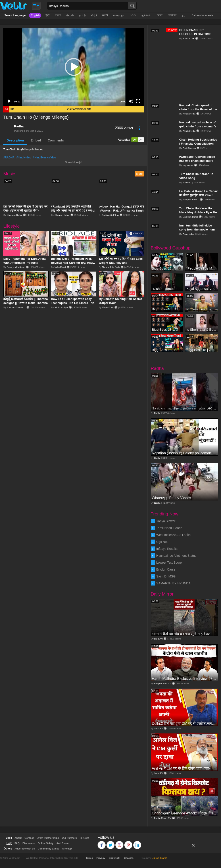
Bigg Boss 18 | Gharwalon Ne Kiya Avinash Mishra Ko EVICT (201, 350)
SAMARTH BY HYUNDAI (174, 583)
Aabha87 (187, 182)
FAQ (17, 843)
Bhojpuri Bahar (15, 215)
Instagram (120, 843)
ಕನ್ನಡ (94, 15)
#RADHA (9, 158)
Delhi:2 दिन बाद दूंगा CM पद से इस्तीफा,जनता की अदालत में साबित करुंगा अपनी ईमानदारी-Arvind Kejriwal (184, 724)
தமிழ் (82, 15)
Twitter (111, 843)
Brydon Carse (166, 569)
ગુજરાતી (146, 15)
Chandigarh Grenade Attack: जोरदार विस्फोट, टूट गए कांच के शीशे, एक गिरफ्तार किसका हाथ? (184, 813)
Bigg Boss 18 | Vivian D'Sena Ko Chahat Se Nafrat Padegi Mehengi (167, 268)
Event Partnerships (48, 838)
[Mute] (131, 101)
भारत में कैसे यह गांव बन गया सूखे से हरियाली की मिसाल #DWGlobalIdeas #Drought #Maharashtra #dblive (184, 634)
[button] (74, 67)
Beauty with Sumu (16, 267)
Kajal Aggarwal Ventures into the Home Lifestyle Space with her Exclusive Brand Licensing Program (201, 289)
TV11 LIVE (189, 38)
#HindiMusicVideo (45, 158)
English (35, 15)
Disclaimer (29, 843)
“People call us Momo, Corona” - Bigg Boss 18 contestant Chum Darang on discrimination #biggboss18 (201, 268)
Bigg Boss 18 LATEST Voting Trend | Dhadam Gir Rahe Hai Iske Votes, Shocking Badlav (167, 309)
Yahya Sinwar (166, 521)
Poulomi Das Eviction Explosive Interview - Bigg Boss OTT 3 (201, 309)
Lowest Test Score (169, 563)
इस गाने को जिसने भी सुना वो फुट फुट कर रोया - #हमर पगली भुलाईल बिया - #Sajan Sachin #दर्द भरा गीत (25, 211)
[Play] (9, 101)
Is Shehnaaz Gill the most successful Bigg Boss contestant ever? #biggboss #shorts (201, 329)
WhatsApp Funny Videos (171, 498)
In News (84, 838)
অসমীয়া (172, 15)
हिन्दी (47, 15)
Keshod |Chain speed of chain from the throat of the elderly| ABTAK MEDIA (198, 109)
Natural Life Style (111, 267)
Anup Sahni (188, 234)
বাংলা (58, 15)
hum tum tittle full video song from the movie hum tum (197, 229)
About (18, 838)
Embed (36, 140)
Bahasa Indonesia (202, 15)
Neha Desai (60, 267)
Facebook (102, 843)
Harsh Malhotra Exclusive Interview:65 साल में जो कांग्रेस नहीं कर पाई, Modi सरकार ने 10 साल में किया (184, 679)
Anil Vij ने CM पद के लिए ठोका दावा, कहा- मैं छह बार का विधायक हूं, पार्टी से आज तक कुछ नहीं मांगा (184, 768)
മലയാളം (119, 15)
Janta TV (159, 728)
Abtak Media (189, 114)
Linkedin (137, 843)
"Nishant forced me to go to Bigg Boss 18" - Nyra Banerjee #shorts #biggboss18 (167, 289)
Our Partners (69, 838)
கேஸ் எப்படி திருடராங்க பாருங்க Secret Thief (184, 408)
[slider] (70, 101)
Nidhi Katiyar (61, 307)
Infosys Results (167, 549)
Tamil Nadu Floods (169, 528)
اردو (184, 15)
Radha (19, 126)
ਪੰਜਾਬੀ (159, 15)
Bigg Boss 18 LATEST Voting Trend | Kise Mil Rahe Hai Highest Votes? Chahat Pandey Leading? (167, 329)
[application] (74, 67)
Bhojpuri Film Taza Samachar (198, 199)
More (139, 174)
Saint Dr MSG (166, 576)
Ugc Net (162, 542)
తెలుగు (70, 15)
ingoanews (188, 165)
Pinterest (128, 843)
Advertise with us (25, 849)
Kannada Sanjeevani (17, 307)
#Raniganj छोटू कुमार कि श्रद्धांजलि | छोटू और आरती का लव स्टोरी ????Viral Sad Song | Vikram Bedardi (73, 211)
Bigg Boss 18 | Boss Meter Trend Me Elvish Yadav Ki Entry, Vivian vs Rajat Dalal (167, 350)
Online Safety (46, 843)
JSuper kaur (108, 307)
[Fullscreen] (138, 101)
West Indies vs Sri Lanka (173, 535)
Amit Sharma (189, 148)
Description (15, 140)
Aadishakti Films (110, 215)
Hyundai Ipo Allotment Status (176, 556)
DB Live (158, 639)
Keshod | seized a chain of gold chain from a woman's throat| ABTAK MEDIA (198, 126)
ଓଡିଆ (133, 15)
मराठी (105, 15)
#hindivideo (24, 158)
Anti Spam (63, 843)
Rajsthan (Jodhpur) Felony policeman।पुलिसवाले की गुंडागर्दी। (184, 453)
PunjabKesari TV (163, 683)
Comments (56, 140)
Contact (29, 838)
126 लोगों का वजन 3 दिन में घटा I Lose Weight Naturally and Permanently (121, 263)
